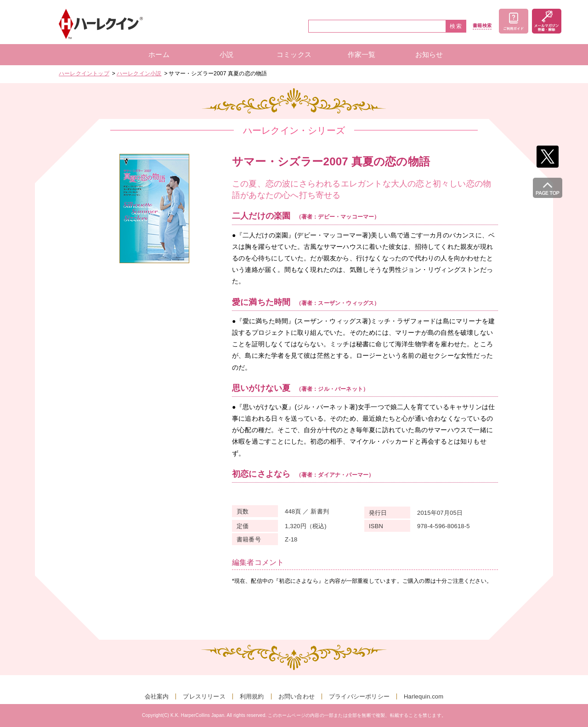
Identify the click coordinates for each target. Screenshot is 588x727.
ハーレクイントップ (84, 73)
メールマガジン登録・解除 (547, 21)
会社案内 (157, 696)
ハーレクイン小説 (139, 73)
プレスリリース (204, 696)
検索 (456, 26)
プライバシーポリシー (359, 696)
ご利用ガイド (514, 21)
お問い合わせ (297, 696)
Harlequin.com (424, 696)
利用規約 (252, 696)
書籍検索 (482, 26)
